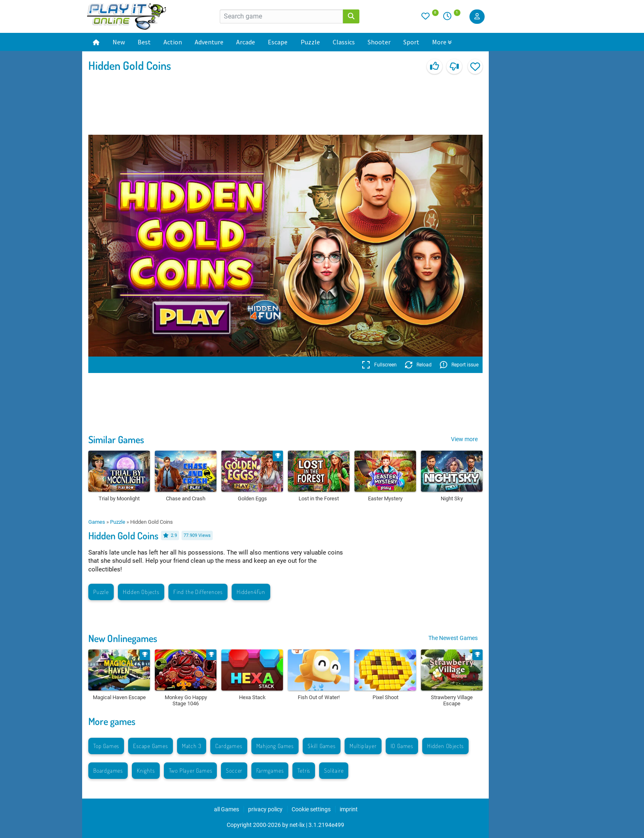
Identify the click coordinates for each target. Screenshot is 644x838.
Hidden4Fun (251, 592)
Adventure (209, 42)
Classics (344, 42)
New (119, 42)
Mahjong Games (275, 746)
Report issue (459, 365)
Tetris (304, 770)
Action (173, 42)
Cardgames (229, 746)
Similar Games (116, 439)
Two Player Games (191, 770)
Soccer (234, 770)
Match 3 (192, 746)
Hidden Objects (141, 592)
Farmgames (270, 770)
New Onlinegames (123, 638)
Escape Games (151, 746)
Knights (146, 770)
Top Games (106, 746)
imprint (349, 809)
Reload (418, 365)
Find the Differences (198, 592)
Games (97, 522)
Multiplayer (363, 746)
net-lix (297, 825)
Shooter (379, 42)
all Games (227, 809)
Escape (278, 42)
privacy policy (265, 809)
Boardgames (108, 770)
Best (144, 42)
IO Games (402, 746)
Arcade (246, 42)
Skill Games (322, 746)
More (442, 42)
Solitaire (334, 770)
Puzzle (310, 42)
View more (464, 439)
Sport (411, 42)
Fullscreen (379, 365)
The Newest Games (453, 638)
